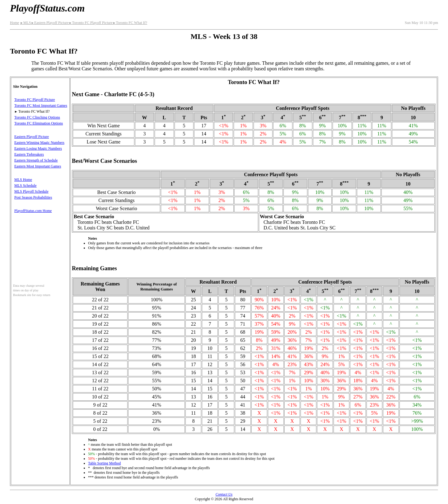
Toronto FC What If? (130, 23)
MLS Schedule (26, 186)
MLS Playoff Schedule (31, 191)
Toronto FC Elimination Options (39, 123)
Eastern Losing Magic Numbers (38, 148)
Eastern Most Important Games (38, 166)
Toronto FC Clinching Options (37, 117)
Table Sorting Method (104, 463)
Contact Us (224, 494)
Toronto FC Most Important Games (41, 106)
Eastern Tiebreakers (29, 154)
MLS (25, 23)
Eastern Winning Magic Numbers (39, 143)
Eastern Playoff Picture (50, 23)
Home (14, 23)
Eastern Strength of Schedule (36, 160)
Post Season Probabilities (33, 197)
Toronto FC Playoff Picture (91, 23)
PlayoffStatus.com (47, 8)
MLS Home (23, 180)
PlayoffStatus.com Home (33, 211)
